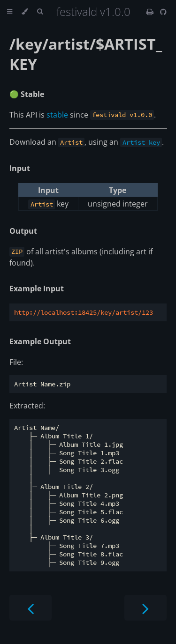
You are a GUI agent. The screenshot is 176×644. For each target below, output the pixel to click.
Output (23, 231)
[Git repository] (163, 12)
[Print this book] (151, 12)
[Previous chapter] (31, 608)
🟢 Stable (27, 94)
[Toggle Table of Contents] (10, 12)
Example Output (40, 341)
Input (20, 168)
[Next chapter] (145, 608)
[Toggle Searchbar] (40, 12)
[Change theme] (25, 12)
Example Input (37, 289)
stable (57, 115)
